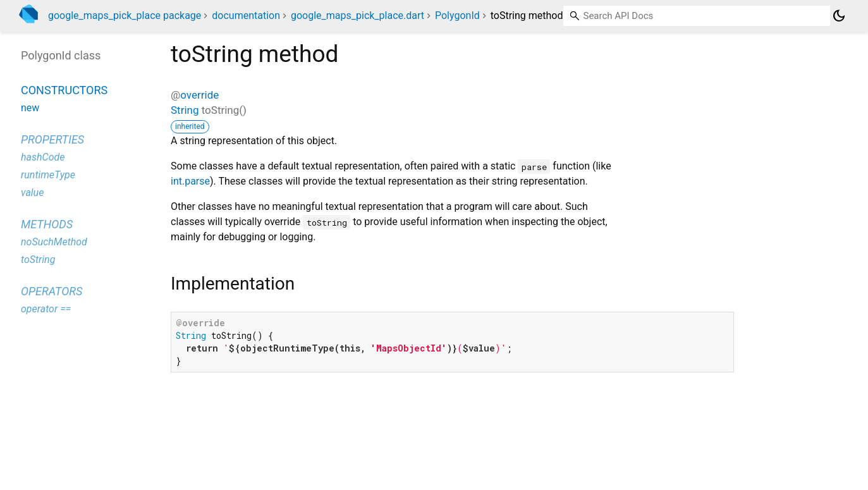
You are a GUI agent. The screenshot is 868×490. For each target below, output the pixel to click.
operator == (46, 309)
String (185, 110)
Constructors (64, 90)
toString (38, 260)
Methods (47, 224)
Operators (52, 291)
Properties (52, 139)
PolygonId (457, 15)
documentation (246, 15)
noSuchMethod (54, 242)
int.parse (190, 181)
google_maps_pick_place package (125, 15)
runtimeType (48, 175)
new (30, 108)
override (199, 95)
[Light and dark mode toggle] (839, 16)
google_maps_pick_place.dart (358, 15)
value (32, 193)
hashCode (43, 157)
